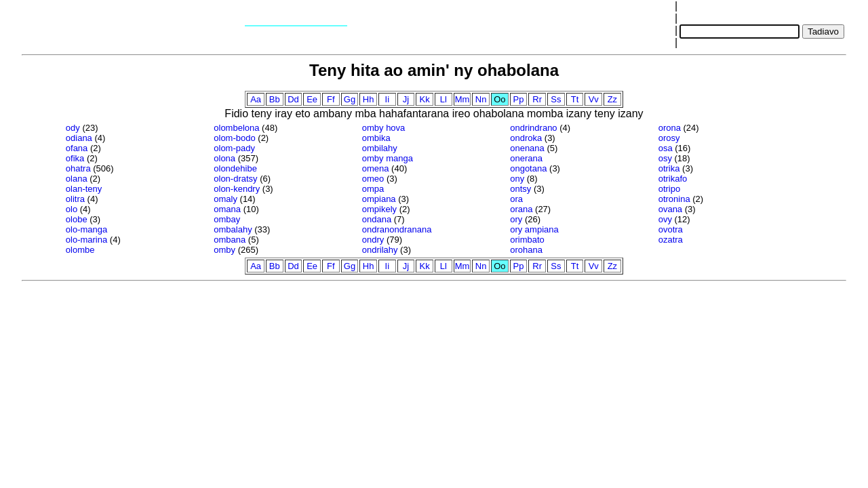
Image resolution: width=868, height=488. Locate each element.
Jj (406, 99)
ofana (77, 148)
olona (224, 158)
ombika (376, 138)
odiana (79, 138)
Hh (369, 99)
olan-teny (84, 189)
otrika (669, 168)
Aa (256, 99)
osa (666, 148)
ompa (373, 189)
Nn (481, 99)
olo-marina (86, 240)
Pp (519, 99)
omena (376, 168)
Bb (275, 99)
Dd (293, 99)
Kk (425, 99)
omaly (225, 199)
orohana (526, 250)
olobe (77, 219)
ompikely (379, 209)
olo (72, 209)
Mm (462, 99)
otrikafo (673, 179)
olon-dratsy (235, 179)
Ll (443, 99)
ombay (227, 219)
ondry (373, 240)
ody (73, 128)
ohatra (78, 168)
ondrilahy (380, 250)
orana (521, 209)
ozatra (671, 240)
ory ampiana (534, 229)
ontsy (520, 189)
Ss (556, 99)
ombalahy (233, 229)
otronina (674, 199)
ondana (377, 219)
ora (516, 199)
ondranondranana (397, 229)
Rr (537, 99)
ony (517, 179)
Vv (594, 99)
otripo (670, 189)
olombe (80, 250)
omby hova (384, 128)
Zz (612, 99)
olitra (75, 199)
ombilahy (380, 148)
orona (670, 128)
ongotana (528, 168)
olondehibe (235, 168)
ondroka (526, 138)
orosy (669, 138)
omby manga (388, 158)
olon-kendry (237, 189)
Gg (350, 99)
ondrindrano (533, 128)
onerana (526, 158)
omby (224, 250)
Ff (331, 99)
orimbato (527, 240)
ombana (230, 240)
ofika (75, 158)
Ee (312, 99)
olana (77, 179)
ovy (665, 219)
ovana (670, 209)
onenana (527, 148)
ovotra (671, 229)
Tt (575, 99)
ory (516, 219)
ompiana (379, 199)
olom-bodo (234, 138)
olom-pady (234, 148)
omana (227, 209)
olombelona (236, 128)
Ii (388, 99)
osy (665, 158)
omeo (373, 179)
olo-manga (86, 229)
